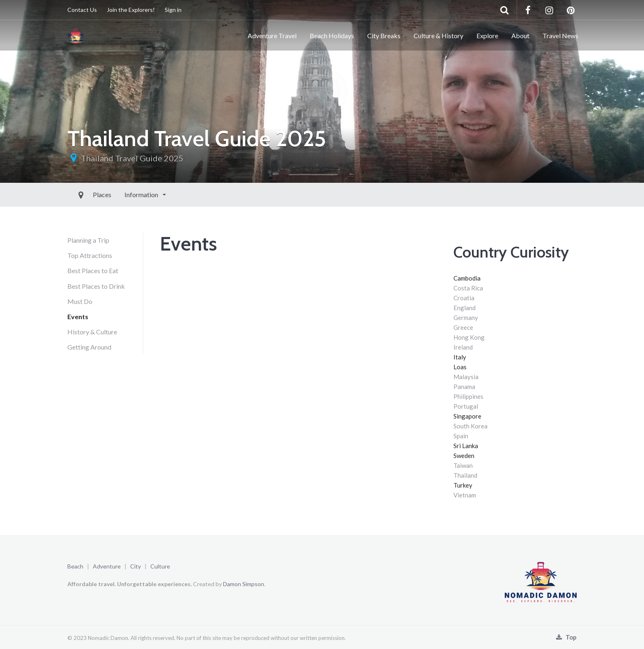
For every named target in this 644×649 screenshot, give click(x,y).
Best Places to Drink (96, 286)
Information (123, 194)
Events (78, 316)
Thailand (465, 475)
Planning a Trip (88, 240)
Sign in (173, 10)
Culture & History (438, 36)
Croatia (464, 298)
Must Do (80, 301)
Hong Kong (469, 337)
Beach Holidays (332, 36)
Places (83, 194)
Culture (160, 566)
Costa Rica (468, 288)
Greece (463, 327)
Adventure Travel (272, 36)
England (465, 308)
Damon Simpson (244, 584)
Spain (461, 436)
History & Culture (92, 332)
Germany (466, 318)
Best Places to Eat (93, 270)
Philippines (468, 396)
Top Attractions (90, 255)
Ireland (463, 347)
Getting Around (89, 347)
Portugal (466, 406)
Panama (464, 387)
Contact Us (82, 10)
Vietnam (465, 495)
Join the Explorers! (131, 10)
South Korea (470, 426)
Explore (487, 36)
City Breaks (384, 36)
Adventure (107, 566)
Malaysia (466, 377)
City (136, 566)
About (520, 36)
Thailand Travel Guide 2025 (132, 158)
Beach (75, 566)
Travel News (560, 36)
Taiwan (463, 465)
